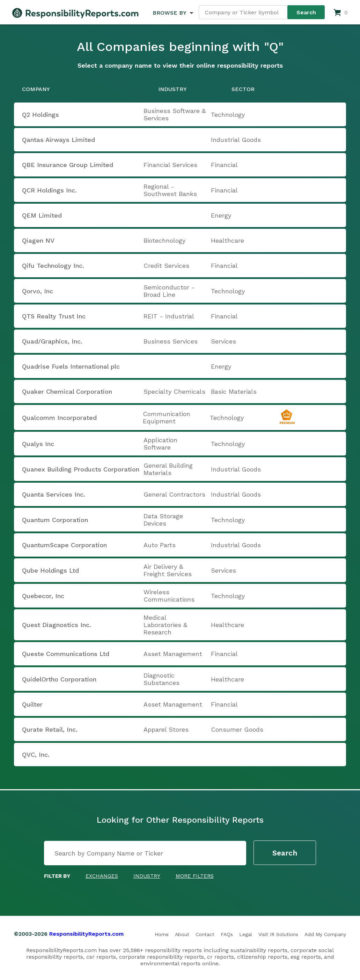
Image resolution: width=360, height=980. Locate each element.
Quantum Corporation (55, 520)
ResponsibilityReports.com (86, 934)
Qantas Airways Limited (58, 140)
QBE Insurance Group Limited (68, 165)
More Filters (195, 876)
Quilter (32, 704)
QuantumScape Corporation (64, 545)
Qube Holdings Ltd (50, 570)
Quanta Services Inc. (54, 494)
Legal (246, 934)
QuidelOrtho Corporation (59, 679)
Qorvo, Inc (38, 291)
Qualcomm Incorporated (59, 418)
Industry (147, 876)
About (182, 934)
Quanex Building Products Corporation (81, 469)
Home (162, 934)
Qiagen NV (38, 240)
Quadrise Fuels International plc (71, 366)
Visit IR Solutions (278, 934)
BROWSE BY (169, 13)
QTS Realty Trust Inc (54, 316)
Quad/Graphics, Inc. (52, 341)
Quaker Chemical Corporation (67, 391)
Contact (205, 934)
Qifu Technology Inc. (53, 266)
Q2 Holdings (41, 115)
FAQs (227, 934)
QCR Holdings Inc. (49, 190)
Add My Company (325, 934)
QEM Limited (42, 215)
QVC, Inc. (36, 755)
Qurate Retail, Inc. (50, 729)
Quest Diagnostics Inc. (57, 625)
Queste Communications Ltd (66, 654)
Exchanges (102, 876)
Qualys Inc (38, 444)
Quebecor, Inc (43, 596)
